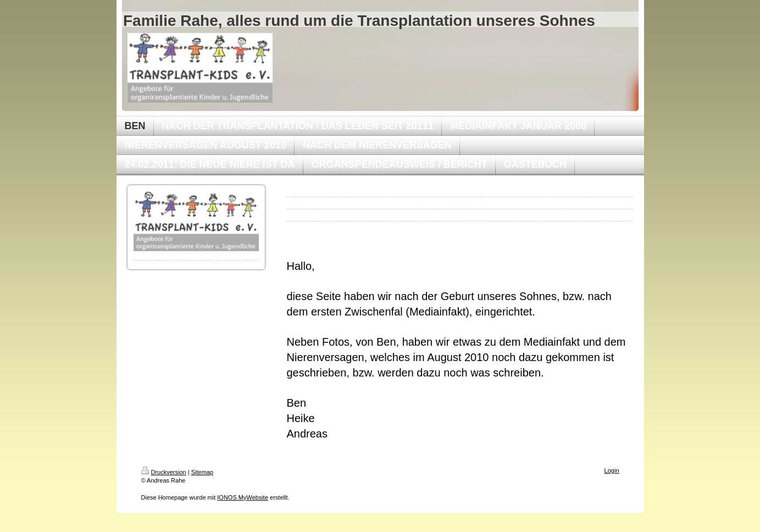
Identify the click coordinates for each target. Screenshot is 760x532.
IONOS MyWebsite (243, 497)
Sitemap (202, 472)
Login (612, 470)
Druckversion (164, 472)
